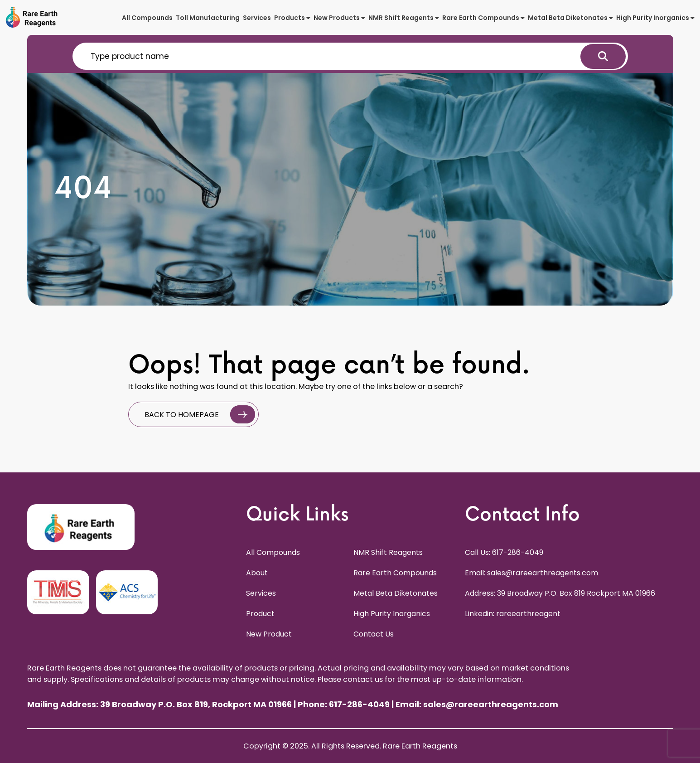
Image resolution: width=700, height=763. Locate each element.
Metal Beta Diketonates (570, 18)
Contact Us (374, 634)
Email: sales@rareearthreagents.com (531, 573)
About (257, 573)
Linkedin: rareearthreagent (513, 614)
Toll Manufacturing (208, 18)
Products (292, 18)
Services (257, 18)
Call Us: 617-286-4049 (504, 552)
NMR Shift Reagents (404, 18)
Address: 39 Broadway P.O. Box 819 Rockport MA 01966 (560, 593)
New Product (269, 634)
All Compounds (147, 18)
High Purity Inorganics (655, 18)
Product (260, 614)
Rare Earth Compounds (483, 18)
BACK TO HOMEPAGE (200, 414)
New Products (339, 18)
